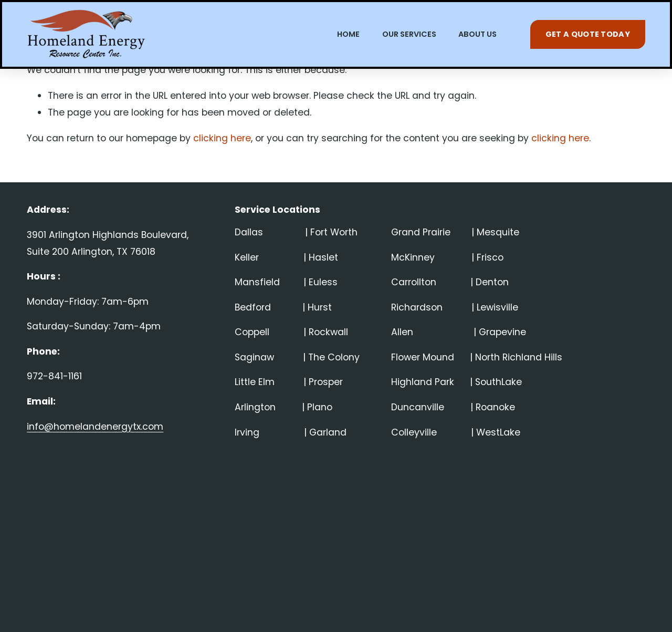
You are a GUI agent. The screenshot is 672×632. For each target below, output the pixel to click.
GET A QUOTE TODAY (588, 34)
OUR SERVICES (409, 34)
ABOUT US (477, 34)
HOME (348, 34)
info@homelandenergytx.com (95, 427)
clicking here (222, 138)
